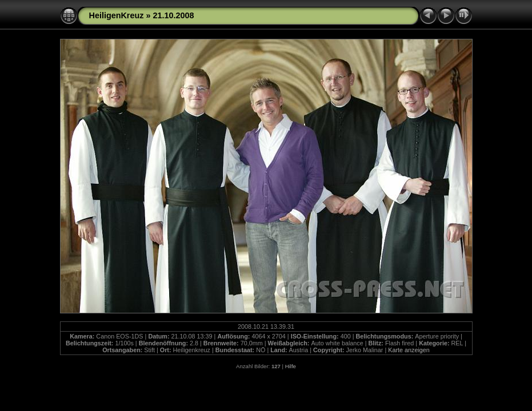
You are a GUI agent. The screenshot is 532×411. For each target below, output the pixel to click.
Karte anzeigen (409, 350)
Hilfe (291, 366)
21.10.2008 (173, 15)
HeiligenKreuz (117, 15)
